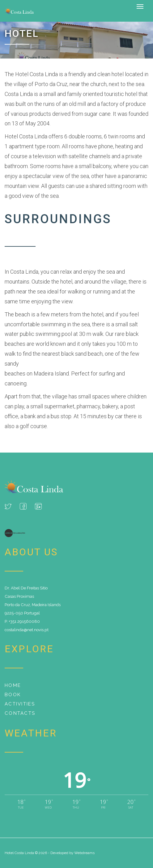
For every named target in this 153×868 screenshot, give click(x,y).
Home (13, 685)
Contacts (20, 713)
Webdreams (84, 853)
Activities (20, 704)
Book (13, 695)
